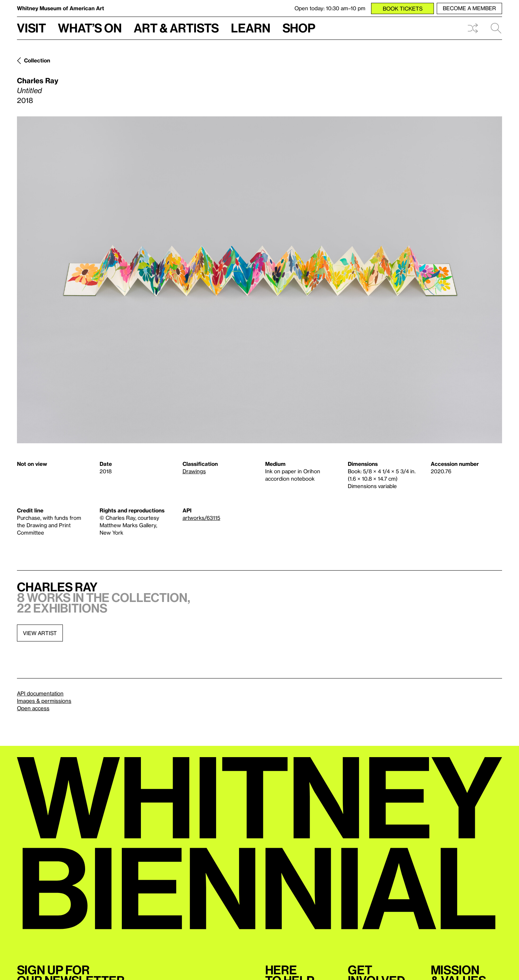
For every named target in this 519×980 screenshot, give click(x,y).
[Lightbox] (259, 280)
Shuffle (473, 28)
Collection (37, 60)
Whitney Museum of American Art (61, 8)
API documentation (40, 693)
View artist (40, 633)
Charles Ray (38, 80)
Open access (33, 708)
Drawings (194, 471)
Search (496, 28)
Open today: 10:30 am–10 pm (330, 8)
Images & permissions (44, 701)
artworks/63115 (201, 518)
